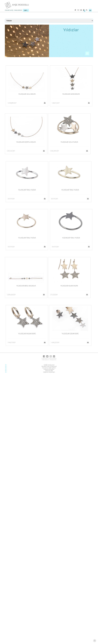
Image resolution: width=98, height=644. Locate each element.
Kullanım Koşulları (49, 369)
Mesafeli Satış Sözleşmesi (49, 366)
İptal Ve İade (49, 371)
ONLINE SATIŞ (9, 10)
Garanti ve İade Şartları (49, 368)
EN (90, 10)
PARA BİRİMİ (18, 10)
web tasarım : (46, 360)
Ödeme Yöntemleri (49, 372)
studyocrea (53, 360)
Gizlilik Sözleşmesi (49, 365)
